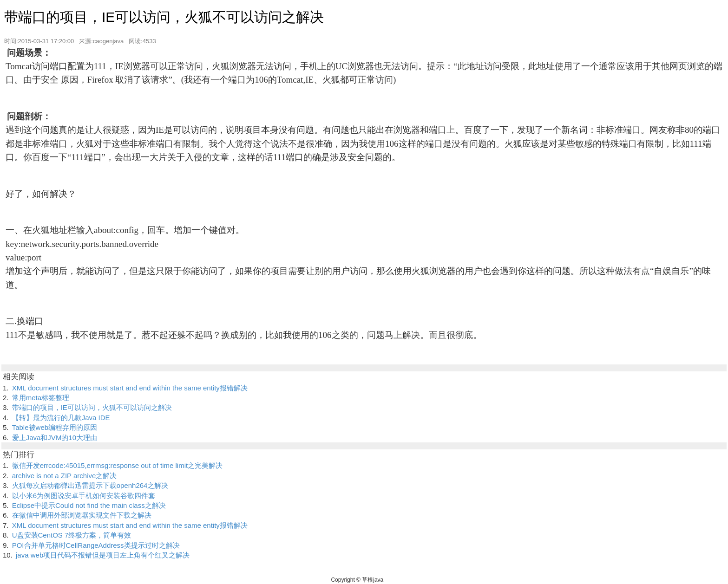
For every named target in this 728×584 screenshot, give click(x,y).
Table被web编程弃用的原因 (55, 427)
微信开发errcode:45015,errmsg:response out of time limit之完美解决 (117, 465)
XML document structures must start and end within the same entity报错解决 (130, 388)
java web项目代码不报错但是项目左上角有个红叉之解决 (103, 555)
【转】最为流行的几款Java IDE (61, 418)
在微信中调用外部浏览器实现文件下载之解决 (82, 515)
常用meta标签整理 (41, 398)
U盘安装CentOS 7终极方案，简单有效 (72, 535)
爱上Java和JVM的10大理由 (55, 438)
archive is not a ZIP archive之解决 (65, 476)
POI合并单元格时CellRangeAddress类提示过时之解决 (96, 545)
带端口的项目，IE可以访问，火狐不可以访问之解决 (92, 407)
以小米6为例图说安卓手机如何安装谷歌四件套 (84, 496)
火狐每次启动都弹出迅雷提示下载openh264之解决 (90, 485)
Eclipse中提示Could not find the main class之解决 (89, 505)
